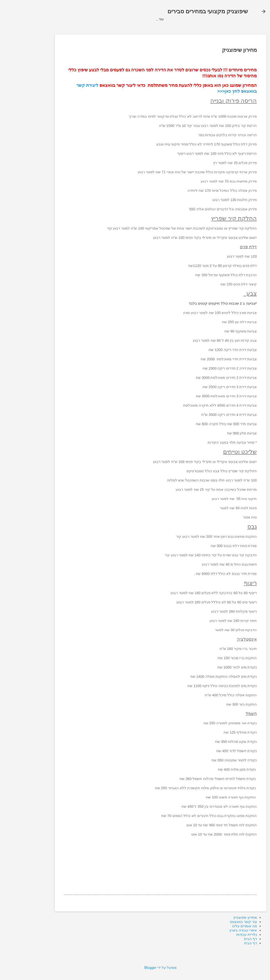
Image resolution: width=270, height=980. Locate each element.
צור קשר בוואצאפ (212, 29)
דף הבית (53, 29)
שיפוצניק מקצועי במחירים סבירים (182, 11)
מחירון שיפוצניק (178, 29)
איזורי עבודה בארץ (144, 29)
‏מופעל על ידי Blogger (135, 968)
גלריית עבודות (78, 29)
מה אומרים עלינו (109, 29)
